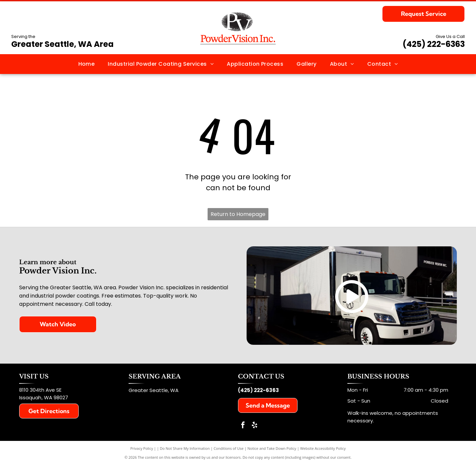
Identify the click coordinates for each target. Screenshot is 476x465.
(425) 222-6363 (434, 44)
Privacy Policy (142, 448)
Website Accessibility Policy (323, 448)
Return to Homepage (238, 214)
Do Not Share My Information (185, 448)
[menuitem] (87, 64)
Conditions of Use (229, 448)
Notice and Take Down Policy (272, 448)
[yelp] (255, 426)
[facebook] (243, 426)
